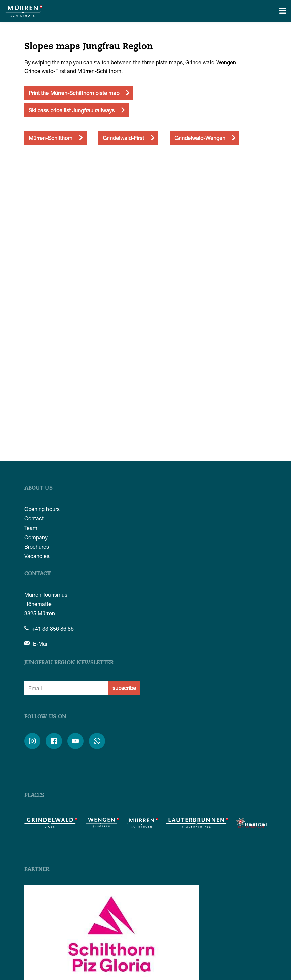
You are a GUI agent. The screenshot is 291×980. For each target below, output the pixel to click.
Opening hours (42, 509)
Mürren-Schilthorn (51, 138)
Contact (34, 518)
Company (36, 537)
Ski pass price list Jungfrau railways (72, 110)
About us (38, 488)
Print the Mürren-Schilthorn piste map (74, 93)
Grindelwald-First (123, 138)
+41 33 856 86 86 (49, 628)
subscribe (124, 688)
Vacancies (37, 556)
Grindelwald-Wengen (200, 138)
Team (31, 528)
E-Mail (37, 644)
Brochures (37, 547)
